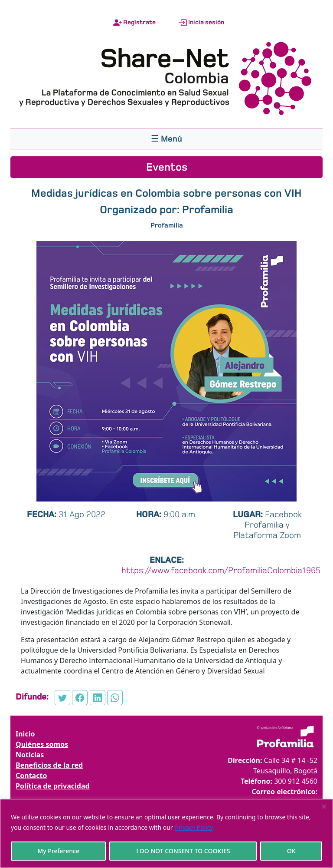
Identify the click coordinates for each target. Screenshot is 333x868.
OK (291, 851)
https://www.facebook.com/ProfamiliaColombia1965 (221, 570)
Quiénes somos (42, 744)
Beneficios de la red (49, 765)
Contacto (31, 776)
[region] (166, 833)
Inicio (25, 734)
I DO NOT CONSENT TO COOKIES (183, 851)
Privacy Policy (194, 827)
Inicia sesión (201, 23)
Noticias (30, 755)
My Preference (58, 851)
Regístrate (134, 23)
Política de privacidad (53, 786)
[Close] (324, 806)
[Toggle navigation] (166, 139)
